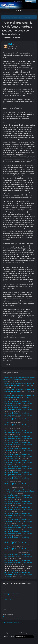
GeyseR (9, 517)
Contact (13, 633)
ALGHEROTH (28, 385)
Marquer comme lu (29, 633)
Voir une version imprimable (12, 623)
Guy (8, 417)
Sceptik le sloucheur (12, 405)
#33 (34, 44)
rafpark (9, 476)
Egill (10, 44)
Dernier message (8, 617)
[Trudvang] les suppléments (11, 594)
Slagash (9, 547)
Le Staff (19, 633)
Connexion (18, 1)
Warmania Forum (16, 17)
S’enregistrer (30, 1)
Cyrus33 (27, 391)
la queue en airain (12, 441)
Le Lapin (11, 494)
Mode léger (5, 633)
